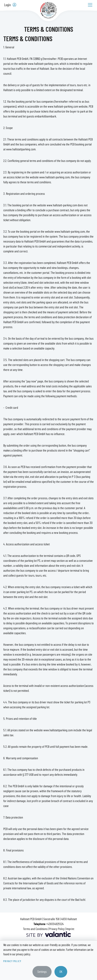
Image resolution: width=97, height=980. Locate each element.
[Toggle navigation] (90, 5)
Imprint (70, 929)
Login (10, 5)
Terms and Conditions (35, 929)
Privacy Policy (57, 929)
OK (61, 972)
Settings (42, 972)
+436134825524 (55, 924)
